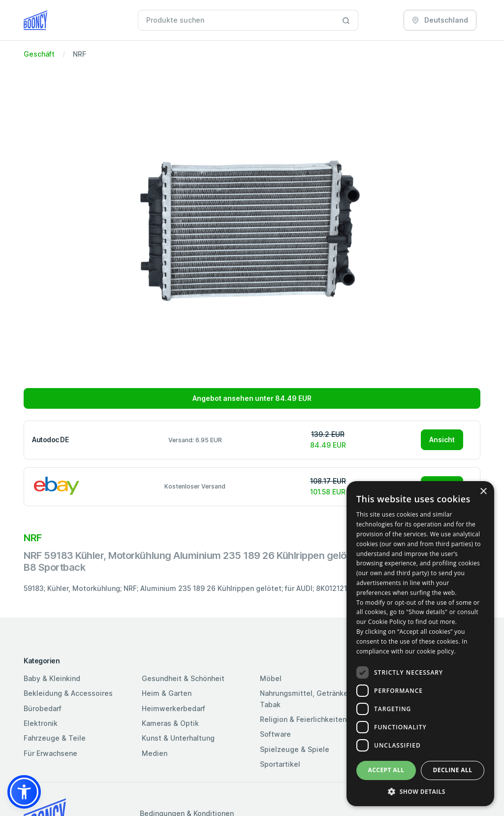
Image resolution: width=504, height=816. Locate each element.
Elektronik (41, 723)
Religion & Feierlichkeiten (303, 719)
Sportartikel (280, 764)
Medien (155, 753)
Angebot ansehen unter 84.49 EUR (252, 398)
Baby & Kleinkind (52, 678)
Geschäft (39, 54)
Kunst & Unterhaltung (178, 738)
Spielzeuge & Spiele (295, 749)
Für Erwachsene (50, 753)
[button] (24, 792)
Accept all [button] (386, 770)
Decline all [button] (453, 770)
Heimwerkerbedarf (173, 708)
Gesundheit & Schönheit (183, 678)
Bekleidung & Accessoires (68, 693)
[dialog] (420, 644)
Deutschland (440, 20)
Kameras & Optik (170, 723)
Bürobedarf (43, 708)
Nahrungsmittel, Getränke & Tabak (307, 699)
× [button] (483, 492)
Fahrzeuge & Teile (55, 738)
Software (275, 734)
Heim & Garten (167, 693)
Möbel (271, 678)
